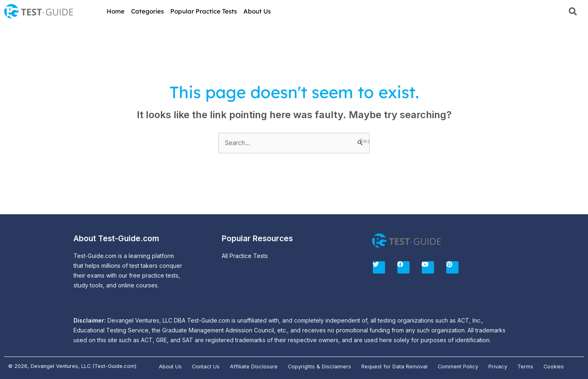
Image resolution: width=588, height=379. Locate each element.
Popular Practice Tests (204, 11)
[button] (573, 11)
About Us (257, 11)
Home (116, 11)
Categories (147, 11)
